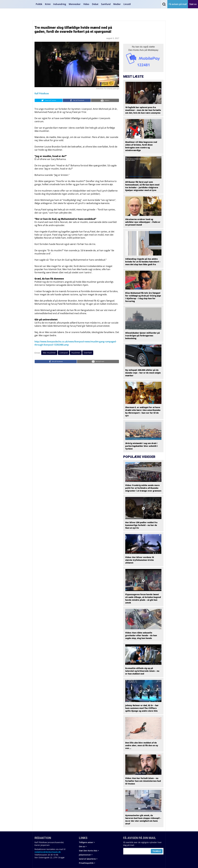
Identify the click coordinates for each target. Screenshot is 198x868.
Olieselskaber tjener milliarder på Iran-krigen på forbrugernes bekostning (143, 336)
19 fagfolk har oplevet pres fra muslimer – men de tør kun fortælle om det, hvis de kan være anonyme (143, 110)
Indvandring (60, 4)
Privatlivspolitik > (87, 863)
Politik (39, 4)
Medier (117, 4)
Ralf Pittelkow (42, 93)
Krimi (48, 4)
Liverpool (64, 353)
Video (86, 4)
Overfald (88, 353)
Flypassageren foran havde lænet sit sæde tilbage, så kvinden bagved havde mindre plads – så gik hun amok (143, 599)
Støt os (193, 4)
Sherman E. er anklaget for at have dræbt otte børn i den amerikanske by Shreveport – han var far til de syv (143, 411)
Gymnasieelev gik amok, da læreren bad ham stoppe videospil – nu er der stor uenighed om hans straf (143, 819)
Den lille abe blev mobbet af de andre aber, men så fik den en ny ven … (142, 745)
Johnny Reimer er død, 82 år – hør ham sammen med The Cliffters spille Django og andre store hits (142, 708)
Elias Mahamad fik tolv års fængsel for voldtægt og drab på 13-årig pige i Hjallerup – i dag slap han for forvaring (143, 297)
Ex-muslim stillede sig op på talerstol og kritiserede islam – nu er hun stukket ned (142, 671)
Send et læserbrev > (88, 859)
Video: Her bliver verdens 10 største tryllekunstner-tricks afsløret (140, 560)
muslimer (76, 353)
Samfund (106, 4)
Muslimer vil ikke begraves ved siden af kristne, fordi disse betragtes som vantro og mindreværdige (141, 146)
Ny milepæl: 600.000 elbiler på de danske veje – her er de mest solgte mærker (143, 373)
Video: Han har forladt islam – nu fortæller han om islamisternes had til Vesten (143, 781)
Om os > (83, 846)
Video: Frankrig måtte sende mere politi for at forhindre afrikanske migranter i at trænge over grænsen (143, 488)
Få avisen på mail (178, 4)
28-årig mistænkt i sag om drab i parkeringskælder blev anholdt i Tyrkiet (141, 446)
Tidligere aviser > (87, 842)
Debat (95, 4)
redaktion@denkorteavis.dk (48, 852)
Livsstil (127, 4)
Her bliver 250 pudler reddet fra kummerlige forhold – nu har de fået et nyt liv (141, 525)
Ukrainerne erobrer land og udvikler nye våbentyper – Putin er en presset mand (143, 222)
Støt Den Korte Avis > (89, 851)
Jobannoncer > (86, 855)
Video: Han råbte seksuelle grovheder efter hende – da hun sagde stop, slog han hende (141, 635)
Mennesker (75, 4)
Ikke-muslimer (49, 353)
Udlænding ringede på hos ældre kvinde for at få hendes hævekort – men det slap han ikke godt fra (143, 262)
